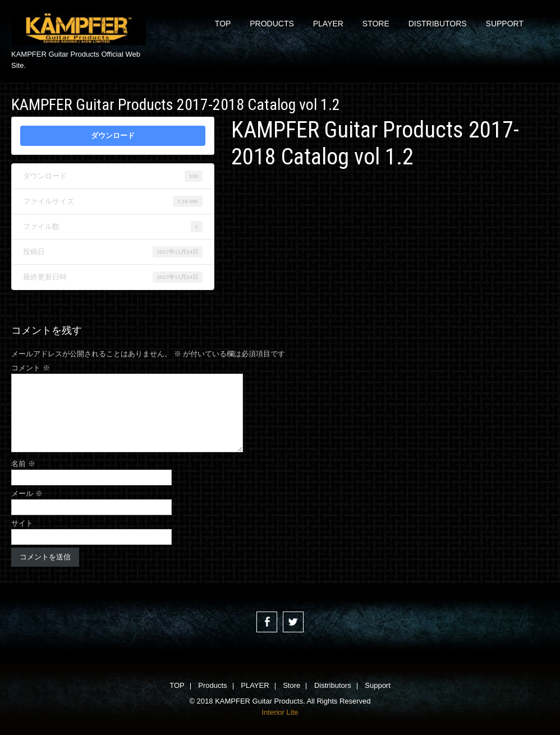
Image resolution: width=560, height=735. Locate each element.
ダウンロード (113, 135)
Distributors (438, 24)
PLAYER (328, 24)
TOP (223, 24)
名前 (23, 464)
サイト (22, 523)
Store (376, 24)
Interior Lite (280, 712)
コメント (31, 368)
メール (27, 493)
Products (272, 24)
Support (505, 24)
